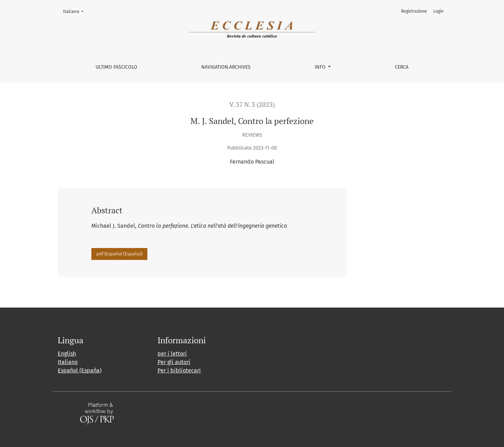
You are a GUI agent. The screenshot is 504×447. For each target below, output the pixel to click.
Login (438, 11)
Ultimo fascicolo (116, 67)
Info (321, 67)
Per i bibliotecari (179, 370)
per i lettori (172, 354)
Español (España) (80, 370)
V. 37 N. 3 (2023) (252, 105)
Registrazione (414, 11)
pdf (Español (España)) (119, 254)
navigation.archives (226, 67)
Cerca (402, 67)
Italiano (75, 11)
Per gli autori (174, 362)
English (67, 354)
